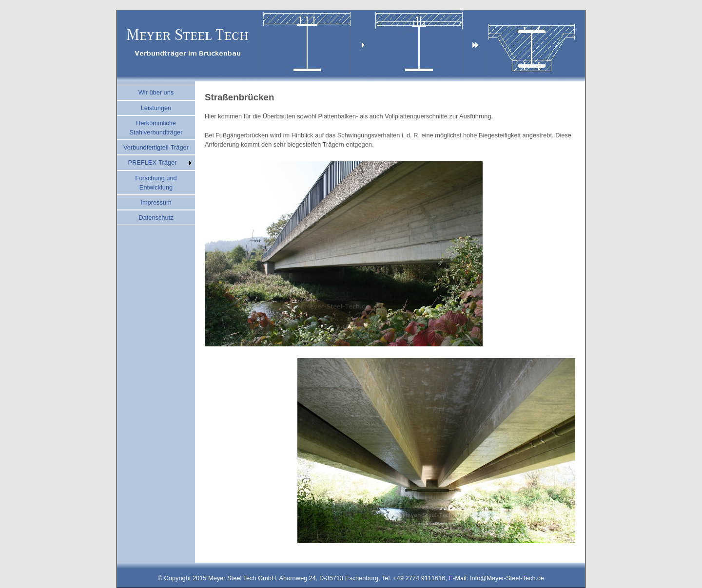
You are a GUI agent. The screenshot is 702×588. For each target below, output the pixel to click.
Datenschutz (156, 218)
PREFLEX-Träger (153, 162)
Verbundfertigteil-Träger (156, 147)
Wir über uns (156, 92)
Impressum (156, 202)
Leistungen (156, 108)
